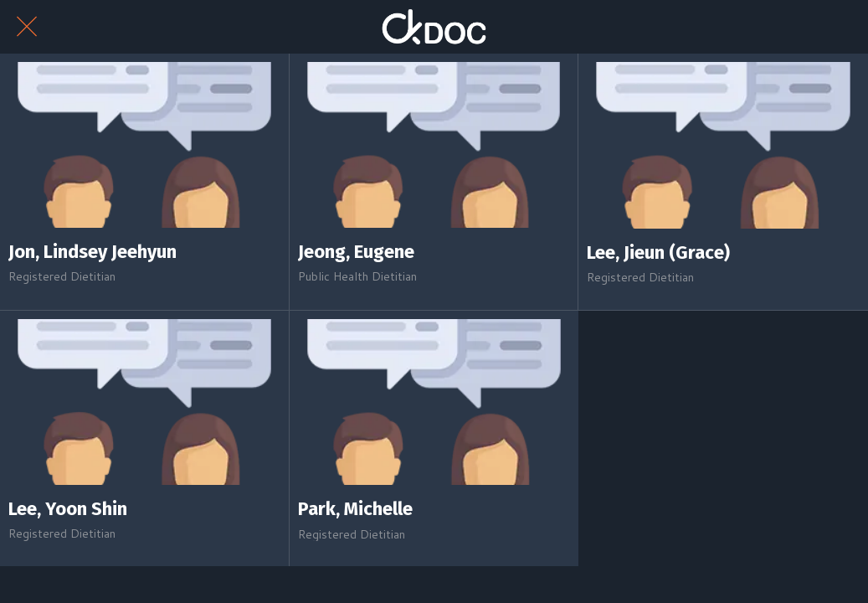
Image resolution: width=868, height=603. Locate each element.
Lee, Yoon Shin (68, 509)
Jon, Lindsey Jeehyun (92, 252)
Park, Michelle (355, 509)
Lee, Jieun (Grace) (658, 253)
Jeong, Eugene (356, 252)
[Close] (27, 27)
